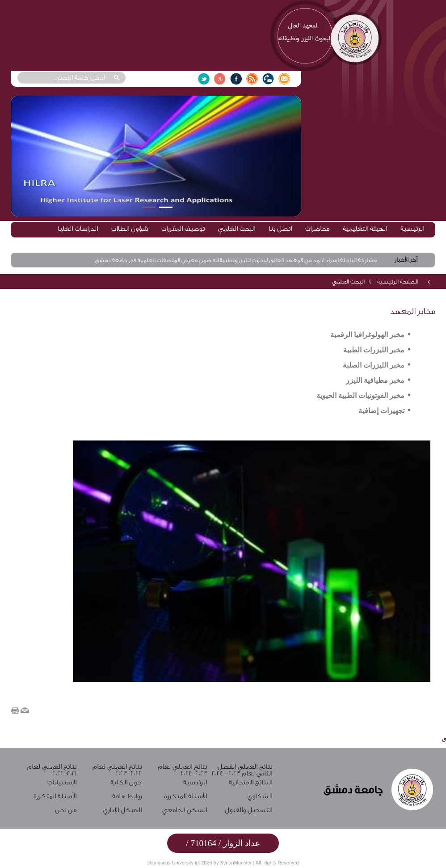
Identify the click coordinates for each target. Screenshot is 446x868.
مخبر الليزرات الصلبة (374, 365)
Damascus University (170, 863)
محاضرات (317, 229)
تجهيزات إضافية (381, 411)
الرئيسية (412, 229)
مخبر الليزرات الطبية (374, 350)
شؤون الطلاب (130, 229)
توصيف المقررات (183, 229)
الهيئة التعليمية (365, 229)
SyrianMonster (236, 863)
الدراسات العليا (78, 229)
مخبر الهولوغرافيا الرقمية (367, 335)
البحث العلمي (237, 229)
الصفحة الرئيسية (398, 282)
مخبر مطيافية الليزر (375, 380)
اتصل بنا (280, 229)
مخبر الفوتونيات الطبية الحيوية (360, 396)
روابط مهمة (408, 243)
